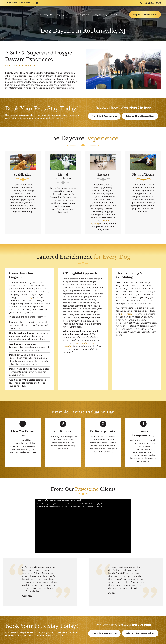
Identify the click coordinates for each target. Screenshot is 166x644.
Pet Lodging (45, 16)
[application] (83, 526)
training (28, 298)
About (114, 16)
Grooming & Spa (82, 16)
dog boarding (82, 343)
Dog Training (101, 16)
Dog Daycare (62, 16)
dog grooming (128, 314)
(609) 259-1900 (140, 108)
